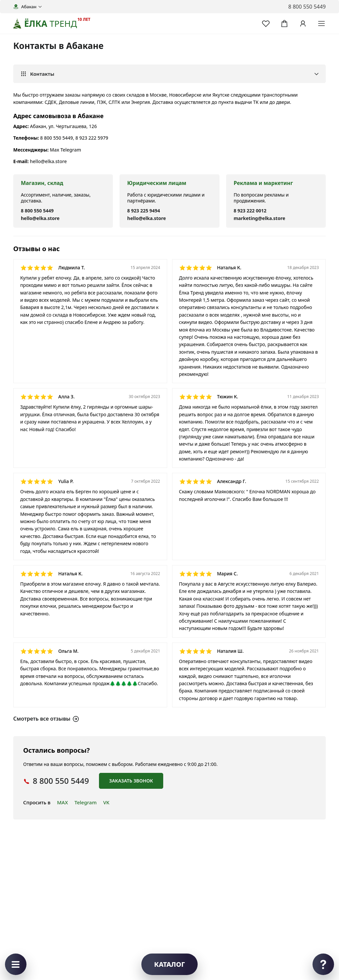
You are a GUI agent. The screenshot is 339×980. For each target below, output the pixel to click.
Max (55, 150)
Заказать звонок (131, 781)
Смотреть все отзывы (46, 718)
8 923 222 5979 (92, 138)
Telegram (71, 150)
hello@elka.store (48, 161)
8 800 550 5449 (56, 138)
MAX (62, 802)
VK (106, 802)
